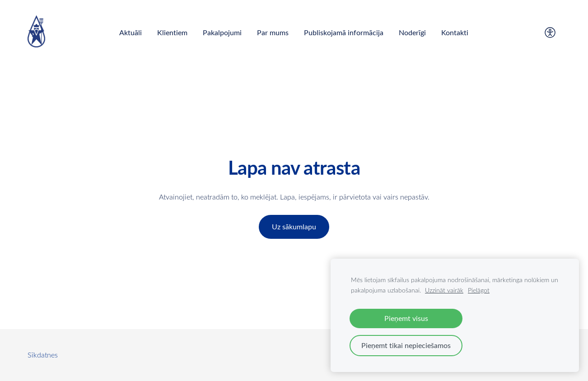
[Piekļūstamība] (550, 33)
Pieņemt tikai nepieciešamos (406, 345)
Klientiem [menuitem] (172, 33)
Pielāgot (479, 290)
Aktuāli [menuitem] (131, 33)
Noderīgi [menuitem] (412, 33)
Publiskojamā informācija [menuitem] (344, 33)
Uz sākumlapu (294, 227)
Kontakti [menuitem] (455, 33)
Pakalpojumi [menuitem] (222, 33)
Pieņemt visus (406, 318)
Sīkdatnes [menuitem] (43, 355)
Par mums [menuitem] (273, 33)
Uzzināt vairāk (444, 290)
